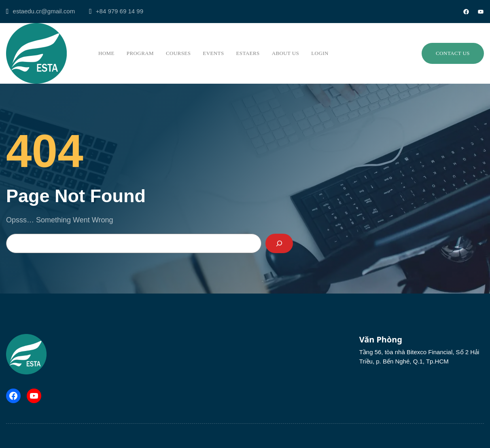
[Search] (279, 243)
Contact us (453, 53)
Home (106, 53)
